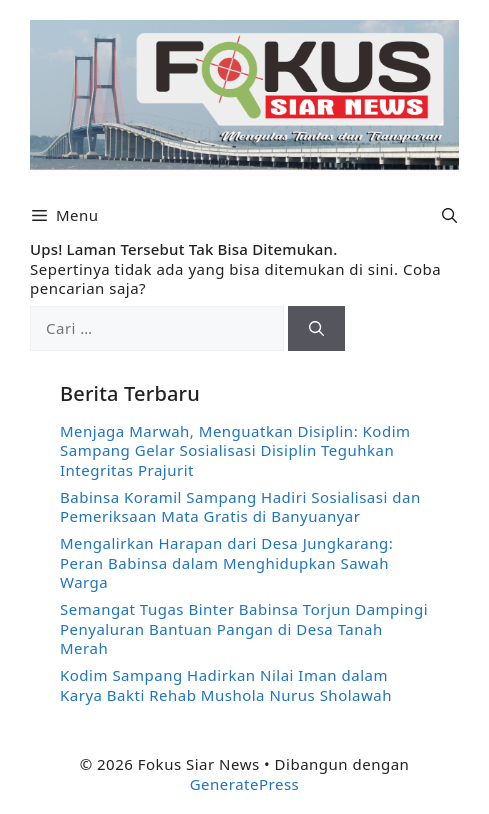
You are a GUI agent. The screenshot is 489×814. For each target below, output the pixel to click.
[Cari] (316, 328)
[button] (449, 215)
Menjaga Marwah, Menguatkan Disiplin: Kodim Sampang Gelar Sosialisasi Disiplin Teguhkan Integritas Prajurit (235, 450)
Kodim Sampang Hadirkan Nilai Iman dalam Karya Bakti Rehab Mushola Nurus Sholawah (226, 685)
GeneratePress (245, 784)
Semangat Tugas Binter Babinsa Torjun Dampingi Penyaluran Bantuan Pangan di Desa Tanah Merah (244, 628)
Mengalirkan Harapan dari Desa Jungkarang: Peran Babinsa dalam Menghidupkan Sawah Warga (226, 562)
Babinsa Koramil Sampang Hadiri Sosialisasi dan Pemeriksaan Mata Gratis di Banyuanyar (240, 507)
